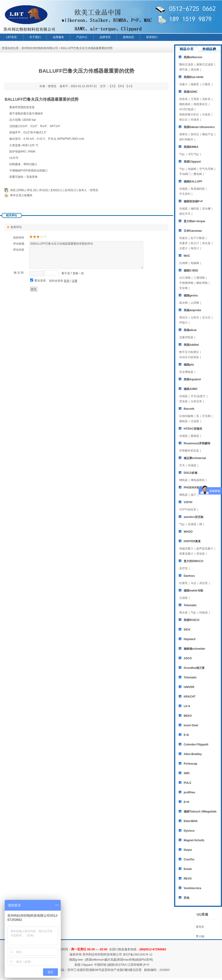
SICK (187, 630)
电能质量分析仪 (189, 114)
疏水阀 (183, 303)
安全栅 (206, 209)
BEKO (188, 716)
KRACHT (190, 697)
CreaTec (189, 859)
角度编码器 (198, 189)
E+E (186, 735)
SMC (187, 773)
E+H (186, 802)
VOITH (188, 502)
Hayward (190, 639)
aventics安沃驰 (193, 517)
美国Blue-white (194, 77)
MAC (187, 256)
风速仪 (183, 238)
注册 (75, 281)
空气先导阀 (206, 169)
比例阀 (183, 263)
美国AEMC (191, 92)
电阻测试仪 (201, 104)
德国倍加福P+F (193, 201)
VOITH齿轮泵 (188, 510)
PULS (187, 783)
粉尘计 (195, 243)
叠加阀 (198, 174)
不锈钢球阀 (186, 283)
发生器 (206, 243)
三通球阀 (199, 278)
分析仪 (195, 317)
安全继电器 (186, 372)
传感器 (183, 189)
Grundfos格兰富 (194, 668)
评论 (30, 190)
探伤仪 (195, 134)
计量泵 (206, 84)
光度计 (183, 248)
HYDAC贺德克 (193, 429)
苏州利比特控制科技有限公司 (40, 48)
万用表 (195, 99)
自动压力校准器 (189, 357)
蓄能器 (183, 421)
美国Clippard (192, 162)
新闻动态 (129, 37)
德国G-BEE (191, 271)
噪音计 (195, 248)
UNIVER (189, 687)
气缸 (182, 154)
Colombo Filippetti (196, 745)
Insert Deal (191, 725)
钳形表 (183, 99)
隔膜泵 (195, 84)
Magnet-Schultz (194, 840)
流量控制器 (186, 337)
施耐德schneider (195, 649)
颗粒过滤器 (186, 64)
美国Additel (191, 345)
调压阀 (195, 70)
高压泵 (204, 583)
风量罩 (183, 243)
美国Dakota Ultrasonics (199, 127)
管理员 (94, 190)
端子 (193, 495)
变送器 (183, 401)
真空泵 (183, 568)
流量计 (183, 84)
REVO (188, 879)
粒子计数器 (198, 238)
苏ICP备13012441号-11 (138, 955)
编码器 (195, 209)
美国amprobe (192, 310)
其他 (186, 898)
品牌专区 (105, 37)
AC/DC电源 (186, 109)
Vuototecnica (192, 888)
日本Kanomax (193, 231)
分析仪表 (196, 401)
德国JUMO (191, 389)
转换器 (204, 613)
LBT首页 (11, 37)
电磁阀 (192, 169)
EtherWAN (191, 821)
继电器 (183, 480)
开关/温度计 (198, 396)
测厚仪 (183, 134)
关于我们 (35, 37)
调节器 (183, 70)
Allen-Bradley (193, 754)
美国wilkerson (193, 57)
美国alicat (190, 330)
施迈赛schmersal (195, 458)
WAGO (188, 532)
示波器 (206, 114)
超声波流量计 (205, 549)
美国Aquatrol (192, 379)
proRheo (189, 792)
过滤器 (195, 421)
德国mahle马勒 (193, 591)
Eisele (188, 869)
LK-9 (187, 706)
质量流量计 (186, 554)
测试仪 (183, 317)
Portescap (190, 764)
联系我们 (152, 37)
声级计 (183, 323)
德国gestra (191, 296)
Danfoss (189, 576)
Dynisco (189, 831)
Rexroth (189, 409)
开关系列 (185, 194)
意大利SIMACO (193, 561)
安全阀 (183, 288)
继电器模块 (198, 480)
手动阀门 (185, 174)
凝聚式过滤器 (205, 64)
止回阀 (195, 303)
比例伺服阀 (186, 416)
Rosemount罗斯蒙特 (197, 443)
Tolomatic (190, 605)
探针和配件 (186, 139)
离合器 (183, 613)
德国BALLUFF (193, 182)
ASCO (188, 658)
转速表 (195, 120)
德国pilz (189, 365)
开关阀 (206, 416)
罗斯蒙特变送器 (189, 451)
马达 (193, 583)
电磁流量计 (186, 549)
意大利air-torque (194, 221)
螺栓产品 (208, 134)
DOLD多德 (190, 473)
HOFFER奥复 (192, 541)
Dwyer (188, 850)
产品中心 (82, 37)
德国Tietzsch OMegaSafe (200, 812)
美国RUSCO (192, 620)
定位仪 (206, 317)
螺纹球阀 (202, 283)
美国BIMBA (191, 147)
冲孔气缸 (193, 154)
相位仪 (183, 120)
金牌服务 (58, 37)
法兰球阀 (185, 278)
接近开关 (185, 214)
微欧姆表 (185, 104)
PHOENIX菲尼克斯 (196, 488)
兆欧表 (206, 99)
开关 (182, 465)
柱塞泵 (183, 583)
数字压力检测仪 (189, 352)
